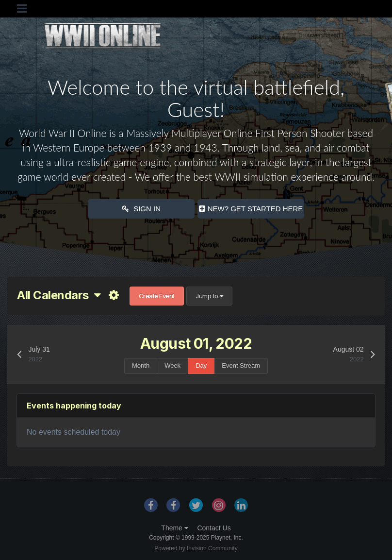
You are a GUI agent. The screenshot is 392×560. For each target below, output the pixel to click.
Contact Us (214, 528)
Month (141, 365)
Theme (174, 528)
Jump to (209, 296)
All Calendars (59, 295)
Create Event (157, 296)
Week (172, 365)
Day (201, 365)
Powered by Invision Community (196, 548)
